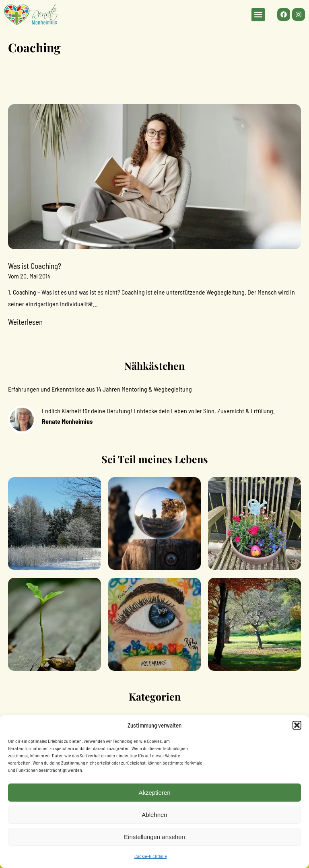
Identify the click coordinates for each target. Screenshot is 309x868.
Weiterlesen (25, 322)
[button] (297, 725)
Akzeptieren (154, 793)
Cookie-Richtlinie (151, 856)
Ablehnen (154, 815)
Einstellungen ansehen (154, 837)
